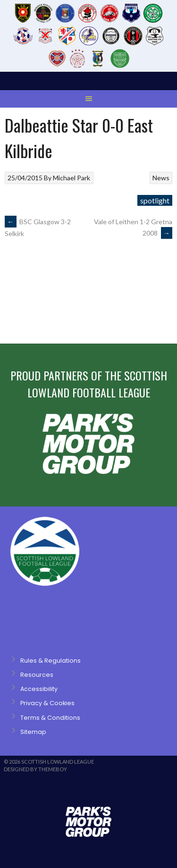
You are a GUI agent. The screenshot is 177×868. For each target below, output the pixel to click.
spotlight (155, 200)
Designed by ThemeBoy (35, 769)
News (161, 178)
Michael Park (72, 178)
